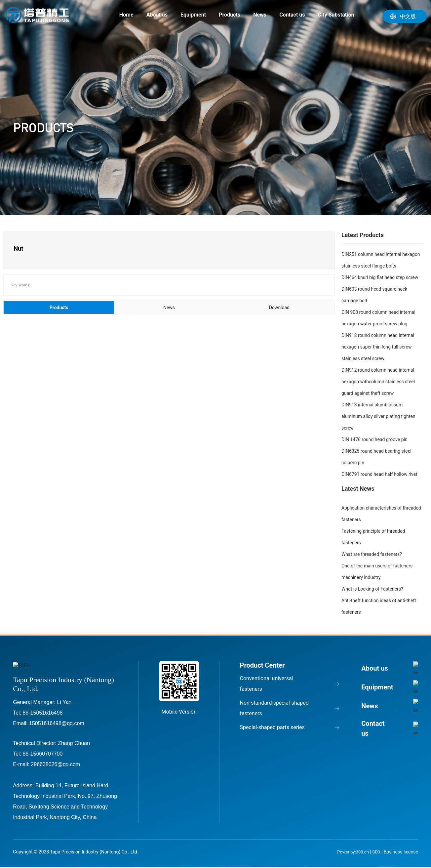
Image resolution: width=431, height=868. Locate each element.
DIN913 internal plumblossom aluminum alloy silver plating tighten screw (378, 416)
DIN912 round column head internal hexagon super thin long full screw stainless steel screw (378, 347)
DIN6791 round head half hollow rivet (379, 474)
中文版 (408, 16)
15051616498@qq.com (57, 723)
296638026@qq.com (55, 764)
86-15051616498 (42, 712)
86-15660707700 (42, 753)
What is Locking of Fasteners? (372, 589)
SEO (376, 852)
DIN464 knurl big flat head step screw (380, 277)
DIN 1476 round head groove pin (374, 439)
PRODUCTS (43, 128)
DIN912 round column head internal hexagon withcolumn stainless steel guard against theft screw (378, 382)
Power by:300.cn (353, 852)
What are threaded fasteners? (372, 554)
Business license (401, 851)
